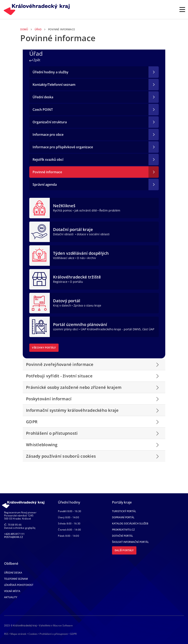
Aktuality (11, 597)
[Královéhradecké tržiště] (40, 279)
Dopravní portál (123, 517)
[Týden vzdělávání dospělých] (40, 255)
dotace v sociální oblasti (93, 234)
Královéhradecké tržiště (77, 277)
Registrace (60, 282)
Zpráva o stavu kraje (87, 305)
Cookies (33, 634)
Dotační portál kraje (73, 229)
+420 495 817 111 (14, 534)
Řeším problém (110, 210)
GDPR (73, 634)
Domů (24, 29)
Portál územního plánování (80, 324)
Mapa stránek (18, 634)
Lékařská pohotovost (19, 585)
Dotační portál (122, 536)
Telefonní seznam (16, 579)
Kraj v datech (62, 305)
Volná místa (12, 591)
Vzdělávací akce (64, 258)
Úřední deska (13, 573)
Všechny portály (44, 348)
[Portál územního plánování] (40, 326)
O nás (81, 258)
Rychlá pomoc (63, 210)
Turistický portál (124, 511)
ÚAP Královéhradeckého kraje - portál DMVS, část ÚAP (117, 329)
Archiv (92, 258)
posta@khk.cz (14, 537)
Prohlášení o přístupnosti (54, 634)
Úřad (38, 29)
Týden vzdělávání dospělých (81, 253)
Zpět (35, 60)
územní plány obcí (66, 329)
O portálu (76, 282)
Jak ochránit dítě (86, 210)
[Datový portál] (40, 303)
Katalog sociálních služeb (130, 523)
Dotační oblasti (64, 234)
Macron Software (63, 625)
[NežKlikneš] (40, 208)
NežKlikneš (64, 206)
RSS (6, 634)
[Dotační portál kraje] (40, 231)
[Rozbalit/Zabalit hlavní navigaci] (182, 9)
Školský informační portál (130, 542)
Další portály (124, 550)
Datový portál (67, 301)
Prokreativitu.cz (123, 530)
